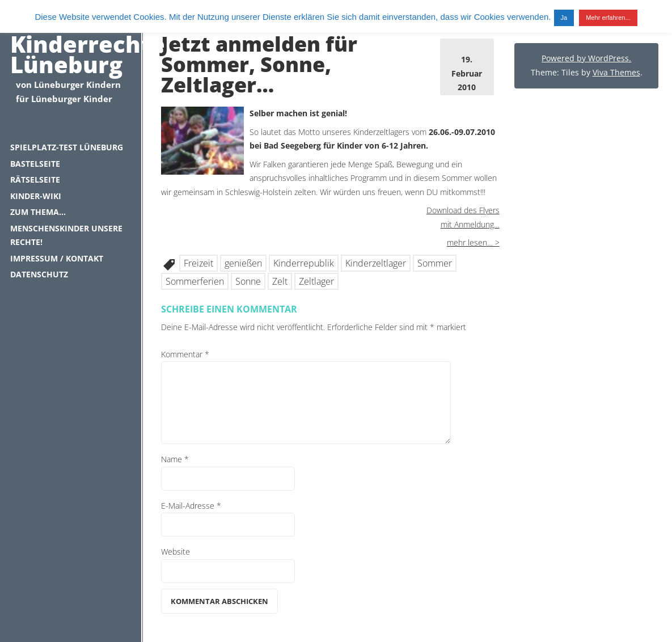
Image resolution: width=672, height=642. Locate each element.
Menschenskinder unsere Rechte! (66, 235)
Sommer (435, 263)
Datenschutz (39, 274)
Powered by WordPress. (586, 58)
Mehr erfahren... (608, 18)
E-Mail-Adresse (191, 506)
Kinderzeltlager (376, 263)
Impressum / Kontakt (57, 258)
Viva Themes (616, 72)
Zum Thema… (38, 212)
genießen (243, 263)
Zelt (280, 281)
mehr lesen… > (473, 242)
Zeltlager (316, 281)
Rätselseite (35, 179)
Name (175, 459)
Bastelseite (35, 164)
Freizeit (198, 263)
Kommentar (185, 354)
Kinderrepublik (304, 263)
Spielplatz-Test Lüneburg (67, 147)
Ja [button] (564, 18)
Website (176, 552)
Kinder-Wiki (36, 196)
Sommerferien (195, 281)
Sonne (248, 281)
